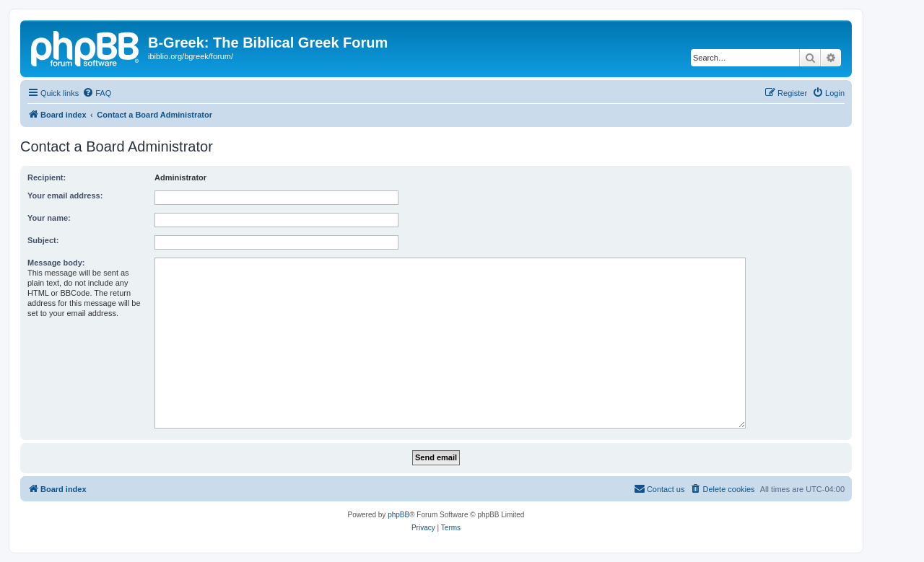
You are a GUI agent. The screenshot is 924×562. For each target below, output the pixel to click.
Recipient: (47, 177)
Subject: (43, 240)
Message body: (56, 263)
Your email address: (65, 196)
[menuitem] (97, 93)
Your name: (49, 218)
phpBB (398, 515)
